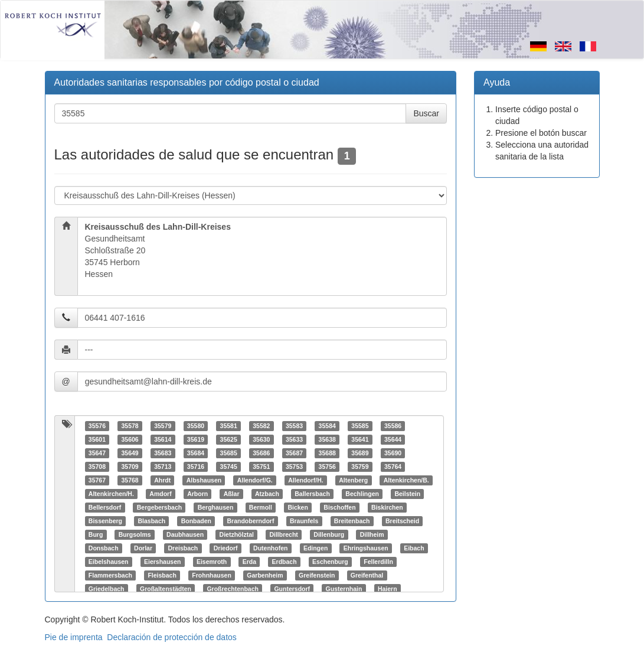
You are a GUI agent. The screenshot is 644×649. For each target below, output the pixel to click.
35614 (163, 439)
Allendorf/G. (255, 480)
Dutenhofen (270, 548)
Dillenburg (329, 534)
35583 (294, 426)
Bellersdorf (105, 507)
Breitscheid (402, 521)
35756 (327, 467)
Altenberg (353, 480)
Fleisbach (162, 575)
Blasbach (151, 521)
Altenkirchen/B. (406, 480)
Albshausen (204, 480)
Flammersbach (110, 575)
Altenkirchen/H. (111, 494)
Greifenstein (317, 575)
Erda (249, 562)
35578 (130, 426)
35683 (163, 453)
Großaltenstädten (166, 589)
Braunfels (304, 521)
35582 (261, 426)
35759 (360, 467)
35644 (393, 439)
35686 (261, 453)
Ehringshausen (366, 548)
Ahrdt (162, 480)
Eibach (414, 548)
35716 (196, 467)
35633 (294, 439)
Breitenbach (352, 521)
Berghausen (216, 507)
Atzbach (267, 494)
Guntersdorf (292, 589)
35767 (97, 480)
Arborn (197, 494)
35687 (294, 453)
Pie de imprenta (74, 637)
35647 (97, 453)
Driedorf (226, 548)
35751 (261, 467)
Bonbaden (196, 521)
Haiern (388, 589)
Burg (96, 534)
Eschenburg (330, 562)
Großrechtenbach (233, 589)
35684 (196, 453)
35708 (97, 467)
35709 (130, 467)
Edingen (316, 548)
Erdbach (285, 562)
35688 (327, 453)
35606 (130, 439)
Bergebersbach (159, 507)
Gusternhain (344, 589)
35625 (229, 439)
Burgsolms (135, 534)
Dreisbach (183, 548)
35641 (360, 439)
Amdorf (160, 494)
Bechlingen (362, 494)
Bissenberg (105, 521)
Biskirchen (387, 507)
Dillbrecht (283, 534)
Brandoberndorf (250, 521)
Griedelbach (107, 589)
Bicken (298, 507)
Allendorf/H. (306, 480)
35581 (229, 426)
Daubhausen (185, 534)
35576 (97, 426)
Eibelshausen (109, 562)
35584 (327, 426)
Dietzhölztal (237, 534)
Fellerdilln (378, 562)
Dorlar (143, 548)
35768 (130, 480)
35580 (196, 426)
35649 (130, 453)
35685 (229, 453)
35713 (163, 467)
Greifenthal (367, 575)
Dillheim (372, 534)
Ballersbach (312, 494)
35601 (97, 439)
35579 (163, 426)
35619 (196, 439)
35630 (261, 439)
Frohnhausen (212, 575)
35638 (327, 439)
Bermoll (261, 507)
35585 (360, 426)
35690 (393, 453)
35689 (360, 453)
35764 (393, 467)
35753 (294, 467)
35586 (393, 426)
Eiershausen (162, 562)
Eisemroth (212, 562)
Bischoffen (339, 507)
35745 (229, 467)
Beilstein (407, 494)
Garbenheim (265, 575)
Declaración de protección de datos (171, 637)
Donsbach (104, 548)
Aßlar (232, 494)
